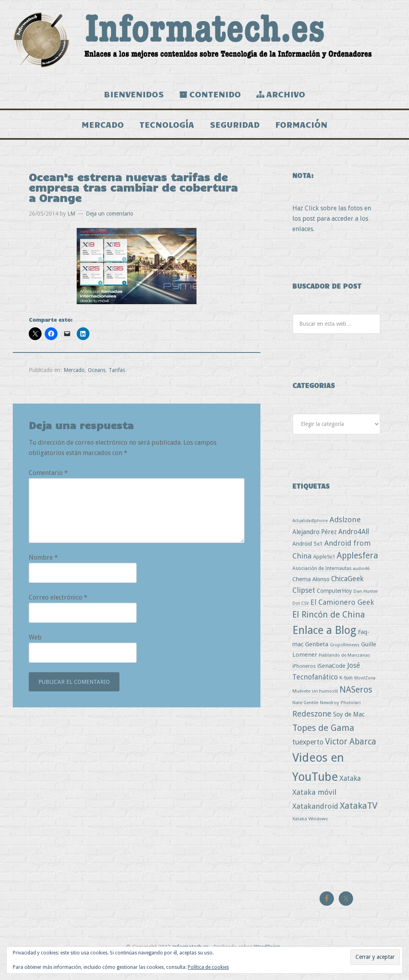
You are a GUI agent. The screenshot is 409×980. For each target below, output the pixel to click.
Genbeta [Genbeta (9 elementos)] (317, 657)
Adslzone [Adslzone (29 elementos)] (345, 532)
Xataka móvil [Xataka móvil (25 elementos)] (314, 805)
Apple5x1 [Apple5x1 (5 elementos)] (324, 569)
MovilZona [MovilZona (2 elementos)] (365, 691)
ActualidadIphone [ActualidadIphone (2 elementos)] (310, 534)
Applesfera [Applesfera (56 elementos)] (357, 568)
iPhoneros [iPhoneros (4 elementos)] (304, 679)
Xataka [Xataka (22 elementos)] (350, 791)
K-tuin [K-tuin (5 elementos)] (346, 690)
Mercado (74, 383)
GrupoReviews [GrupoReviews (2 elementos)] (345, 658)
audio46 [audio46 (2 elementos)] (361, 581)
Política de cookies (208, 967)
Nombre (43, 570)
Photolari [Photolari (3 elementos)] (351, 715)
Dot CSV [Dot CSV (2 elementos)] (301, 616)
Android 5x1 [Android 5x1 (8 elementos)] (308, 556)
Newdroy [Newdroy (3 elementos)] (330, 715)
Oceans (97, 383)
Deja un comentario (110, 226)
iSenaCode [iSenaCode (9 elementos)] (331, 679)
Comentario (48, 486)
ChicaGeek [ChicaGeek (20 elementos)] (347, 592)
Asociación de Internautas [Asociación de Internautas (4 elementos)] (322, 581)
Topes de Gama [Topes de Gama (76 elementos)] (323, 740)
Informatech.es (204, 40)
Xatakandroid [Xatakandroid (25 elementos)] (315, 819)
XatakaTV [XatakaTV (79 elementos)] (359, 818)
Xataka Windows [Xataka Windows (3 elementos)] (310, 832)
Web (35, 650)
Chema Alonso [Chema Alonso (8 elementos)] (311, 592)
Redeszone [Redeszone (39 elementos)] (312, 727)
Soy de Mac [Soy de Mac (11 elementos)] (349, 727)
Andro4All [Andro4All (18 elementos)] (354, 544)
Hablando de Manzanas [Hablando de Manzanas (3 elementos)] (344, 668)
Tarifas (117, 383)
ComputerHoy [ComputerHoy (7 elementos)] (334, 604)
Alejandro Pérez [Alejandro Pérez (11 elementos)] (315, 545)
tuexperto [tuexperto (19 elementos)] (308, 755)
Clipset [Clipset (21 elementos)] (304, 603)
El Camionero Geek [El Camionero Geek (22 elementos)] (342, 615)
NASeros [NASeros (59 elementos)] (356, 702)
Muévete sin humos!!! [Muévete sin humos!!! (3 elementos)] (315, 704)
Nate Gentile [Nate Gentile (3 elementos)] (305, 715)
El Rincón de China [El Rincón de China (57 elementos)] (329, 627)
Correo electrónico (58, 610)
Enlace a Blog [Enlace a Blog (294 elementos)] (324, 643)
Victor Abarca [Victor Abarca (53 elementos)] (351, 754)
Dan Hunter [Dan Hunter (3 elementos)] (366, 604)
